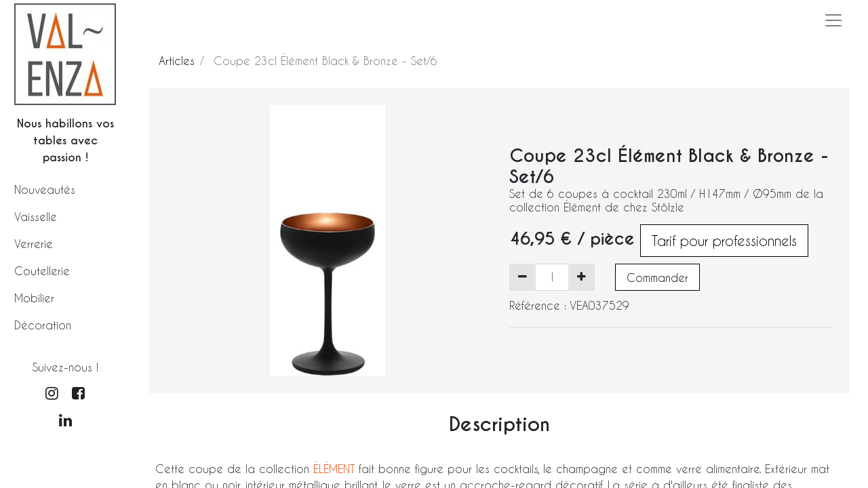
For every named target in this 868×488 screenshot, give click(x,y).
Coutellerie (42, 271)
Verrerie (34, 244)
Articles (177, 61)
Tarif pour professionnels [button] (724, 241)
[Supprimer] (522, 277)
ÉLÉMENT (336, 469)
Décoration (43, 325)
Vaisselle (36, 217)
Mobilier (34, 298)
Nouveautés (45, 189)
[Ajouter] (581, 277)
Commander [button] (657, 278)
